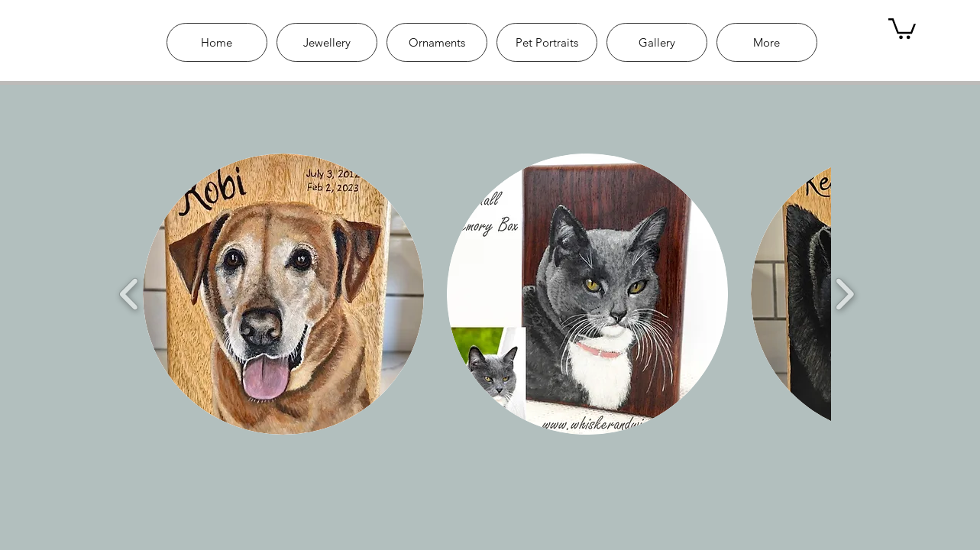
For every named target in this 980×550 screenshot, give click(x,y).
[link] (902, 27)
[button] (283, 294)
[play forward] (844, 294)
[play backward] (129, 294)
